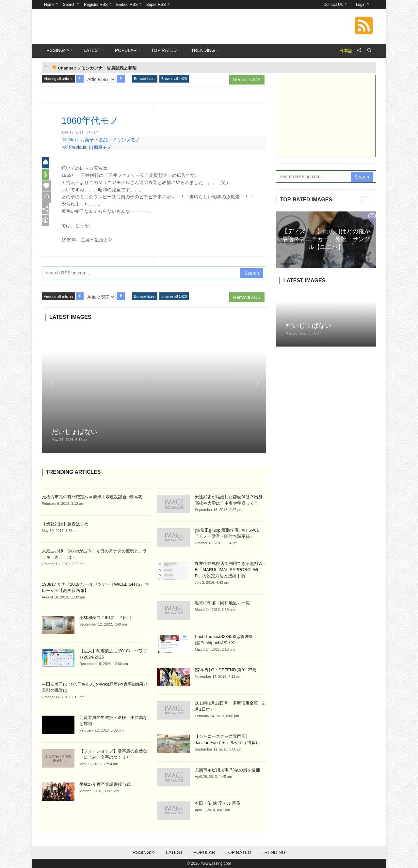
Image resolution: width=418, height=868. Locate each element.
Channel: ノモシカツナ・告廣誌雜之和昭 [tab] (94, 67)
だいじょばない (74, 432)
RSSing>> (144, 852)
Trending (273, 852)
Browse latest (145, 79)
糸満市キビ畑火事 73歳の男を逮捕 (227, 770)
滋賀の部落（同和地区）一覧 (222, 603)
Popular (204, 852)
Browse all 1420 (174, 79)
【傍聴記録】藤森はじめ (65, 524)
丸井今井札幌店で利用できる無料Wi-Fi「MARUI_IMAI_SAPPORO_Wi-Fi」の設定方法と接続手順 (230, 570)
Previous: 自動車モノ (87, 147)
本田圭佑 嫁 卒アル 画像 (218, 803)
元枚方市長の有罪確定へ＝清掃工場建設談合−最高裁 (92, 497)
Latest (174, 852)
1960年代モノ (94, 120)
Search (251, 273)
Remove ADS (247, 80)
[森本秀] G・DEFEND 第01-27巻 (225, 670)
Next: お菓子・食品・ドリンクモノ (101, 140)
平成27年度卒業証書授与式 (105, 784)
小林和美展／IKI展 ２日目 (105, 618)
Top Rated (238, 852)
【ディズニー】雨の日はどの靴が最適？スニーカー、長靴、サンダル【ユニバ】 (326, 239)
